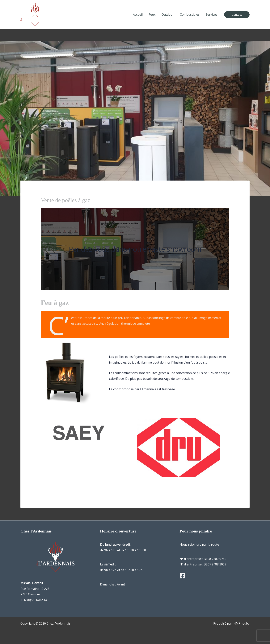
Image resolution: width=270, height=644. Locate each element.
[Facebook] (183, 576)
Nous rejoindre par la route (199, 544)
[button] (237, 15)
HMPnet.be (242, 623)
